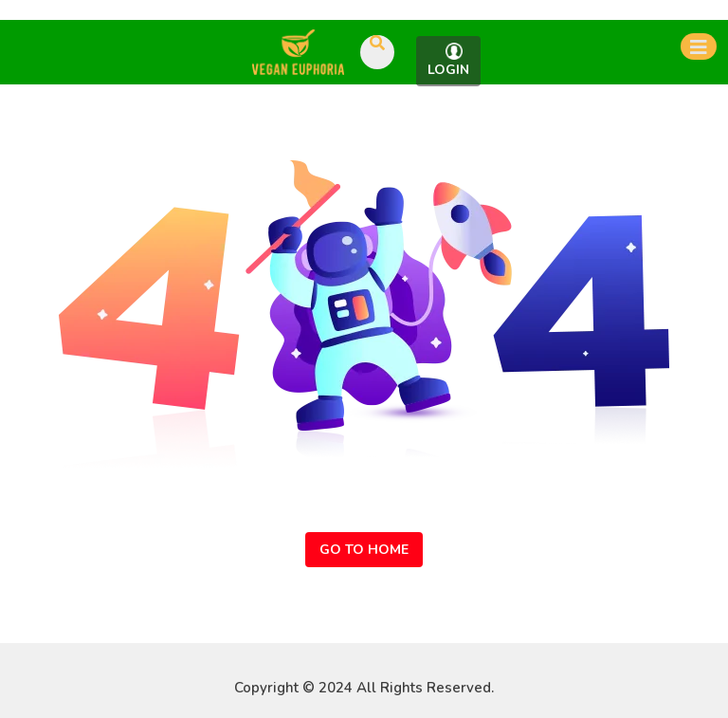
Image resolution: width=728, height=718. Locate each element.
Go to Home (364, 550)
